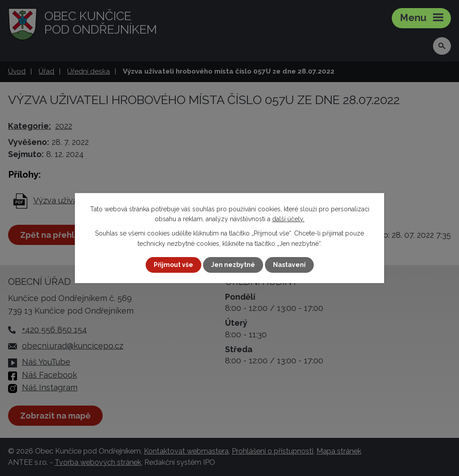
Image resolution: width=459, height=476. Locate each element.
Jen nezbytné (233, 265)
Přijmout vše (173, 265)
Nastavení (289, 265)
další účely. (288, 219)
